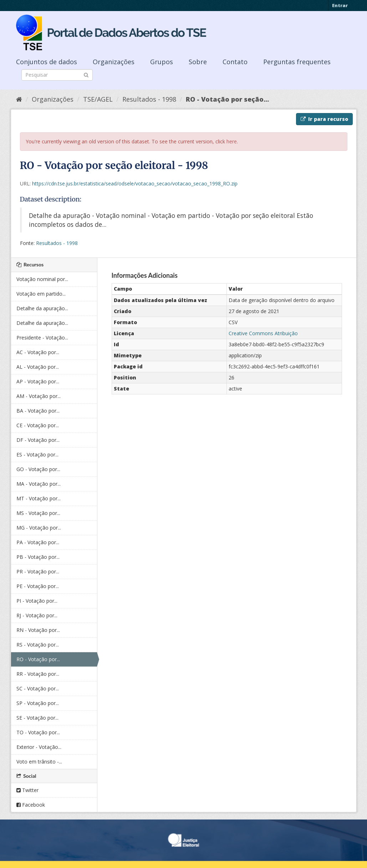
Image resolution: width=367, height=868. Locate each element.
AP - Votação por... (38, 381)
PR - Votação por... (38, 571)
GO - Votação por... (38, 469)
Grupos (162, 62)
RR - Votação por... (38, 674)
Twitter (27, 790)
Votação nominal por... (42, 279)
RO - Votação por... (38, 659)
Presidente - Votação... (42, 338)
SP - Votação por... (38, 703)
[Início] (19, 99)
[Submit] (86, 74)
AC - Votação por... (38, 352)
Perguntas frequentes (297, 62)
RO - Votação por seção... (227, 99)
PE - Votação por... (38, 586)
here (232, 141)
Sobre (198, 62)
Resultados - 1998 (149, 99)
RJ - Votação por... (37, 615)
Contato (235, 62)
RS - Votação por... (38, 645)
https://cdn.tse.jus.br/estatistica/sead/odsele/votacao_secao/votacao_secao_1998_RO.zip (135, 183)
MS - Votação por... (38, 513)
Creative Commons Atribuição (263, 333)
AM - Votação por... (39, 396)
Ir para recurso (324, 119)
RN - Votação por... (38, 630)
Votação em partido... (41, 294)
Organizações (114, 62)
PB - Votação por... (38, 557)
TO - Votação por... (38, 732)
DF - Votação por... (38, 440)
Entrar (340, 5)
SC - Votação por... (38, 688)
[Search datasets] (57, 75)
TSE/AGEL (98, 99)
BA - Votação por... (38, 411)
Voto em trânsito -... (39, 762)
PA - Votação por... (38, 542)
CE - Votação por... (38, 425)
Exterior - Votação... (39, 747)
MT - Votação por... (39, 498)
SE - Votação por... (37, 718)
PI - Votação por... (37, 601)
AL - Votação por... (38, 367)
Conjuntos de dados (47, 62)
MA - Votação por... (39, 484)
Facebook (31, 805)
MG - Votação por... (39, 528)
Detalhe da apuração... (42, 308)
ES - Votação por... (37, 455)
